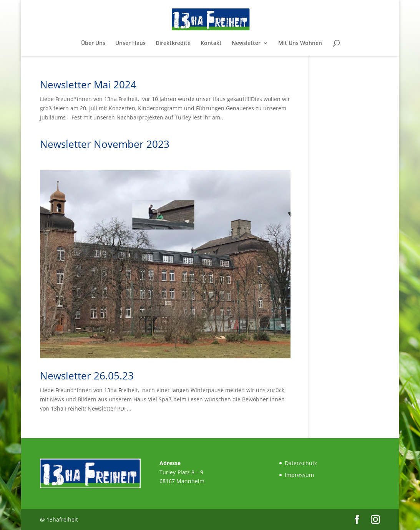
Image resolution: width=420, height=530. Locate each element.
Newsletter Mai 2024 (88, 84)
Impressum (299, 475)
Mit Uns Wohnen (300, 43)
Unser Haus (130, 43)
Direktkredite (173, 43)
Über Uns (93, 43)
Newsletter (246, 43)
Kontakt (211, 43)
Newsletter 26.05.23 (87, 376)
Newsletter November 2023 (105, 144)
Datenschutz (301, 463)
